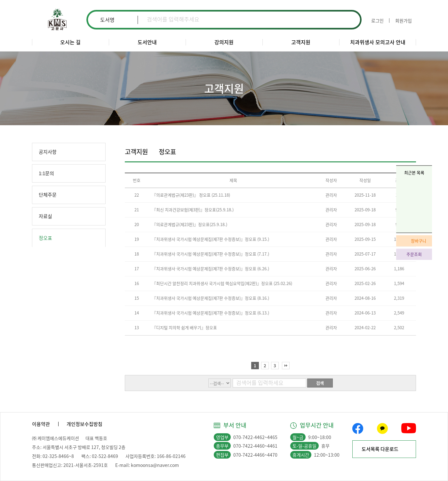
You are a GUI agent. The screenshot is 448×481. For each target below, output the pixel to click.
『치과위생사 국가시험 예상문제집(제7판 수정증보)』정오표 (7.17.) (211, 254)
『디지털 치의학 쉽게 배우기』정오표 (184, 327)
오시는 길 (70, 42)
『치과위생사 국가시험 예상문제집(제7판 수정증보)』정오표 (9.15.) (211, 239)
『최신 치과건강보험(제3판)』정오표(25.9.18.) (193, 210)
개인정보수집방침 (84, 424)
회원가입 (404, 20)
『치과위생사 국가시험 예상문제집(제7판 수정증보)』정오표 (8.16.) (211, 298)
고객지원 (301, 42)
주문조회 (414, 254)
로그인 (377, 20)
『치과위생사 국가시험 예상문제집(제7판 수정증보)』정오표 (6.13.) (211, 313)
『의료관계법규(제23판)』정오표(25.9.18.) (190, 224)
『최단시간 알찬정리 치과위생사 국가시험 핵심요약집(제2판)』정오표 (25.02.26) (222, 283)
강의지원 (224, 42)
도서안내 (147, 42)
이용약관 (41, 424)
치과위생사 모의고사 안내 (378, 42)
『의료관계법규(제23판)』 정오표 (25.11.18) (191, 195)
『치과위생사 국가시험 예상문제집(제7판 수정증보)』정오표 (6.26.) (211, 269)
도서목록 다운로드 (380, 449)
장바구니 (419, 240)
